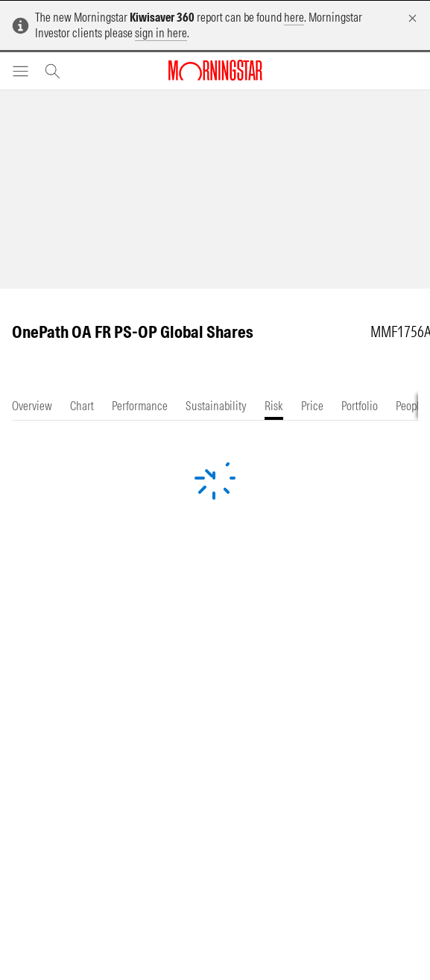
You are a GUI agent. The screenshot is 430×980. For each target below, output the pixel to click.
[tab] (32, 406)
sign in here (161, 33)
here (294, 17)
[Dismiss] (412, 18)
